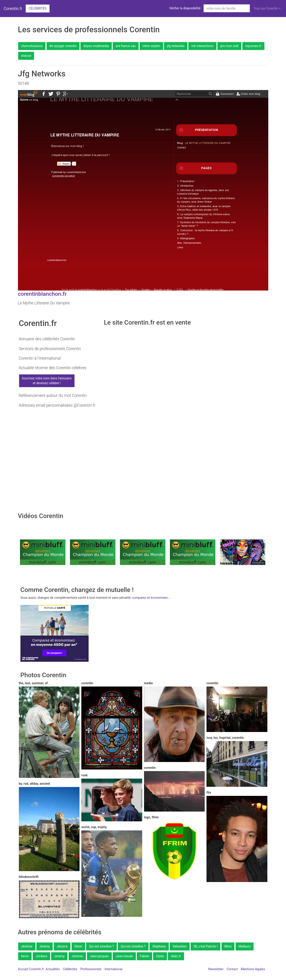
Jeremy (59, 956)
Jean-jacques (99, 956)
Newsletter (216, 969)
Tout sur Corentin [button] (266, 8)
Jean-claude (124, 956)
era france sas (126, 46)
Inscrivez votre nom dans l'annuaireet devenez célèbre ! (47, 381)
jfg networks (176, 46)
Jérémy (45, 946)
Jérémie (27, 946)
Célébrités (37, 8)
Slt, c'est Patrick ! (205, 946)
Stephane (159, 946)
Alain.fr (176, 956)
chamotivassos (32, 46)
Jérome (62, 946)
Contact (232, 969)
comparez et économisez (150, 598)
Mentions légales (253, 969)
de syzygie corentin (63, 46)
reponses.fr (253, 46)
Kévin (78, 946)
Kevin (25, 956)
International (113, 969)
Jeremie (77, 956)
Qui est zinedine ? (101, 946)
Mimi (228, 946)
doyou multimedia (96, 46)
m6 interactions (202, 46)
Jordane (41, 956)
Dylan (160, 956)
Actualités (53, 969)
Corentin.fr (13, 9)
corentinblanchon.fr (42, 294)
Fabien (144, 956)
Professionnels (91, 969)
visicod (26, 56)
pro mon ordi (229, 46)
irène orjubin (151, 46)
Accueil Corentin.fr (31, 969)
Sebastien (180, 946)
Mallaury (245, 946)
